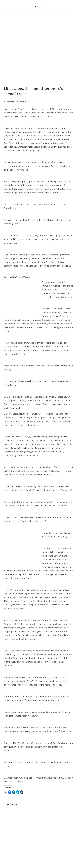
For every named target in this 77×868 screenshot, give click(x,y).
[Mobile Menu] (38, 7)
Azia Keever (11, 102)
